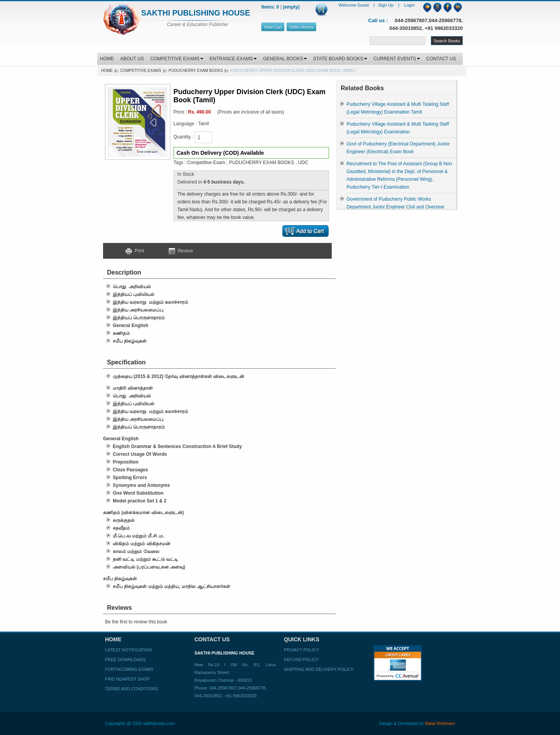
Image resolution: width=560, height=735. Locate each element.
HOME (107, 59)
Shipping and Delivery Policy (319, 669)
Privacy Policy (302, 650)
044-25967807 (411, 20)
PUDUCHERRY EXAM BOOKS (196, 71)
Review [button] (181, 251)
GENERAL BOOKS (285, 59)
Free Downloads (125, 660)
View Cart (273, 27)
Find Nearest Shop (127, 679)
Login (409, 5)
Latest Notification (128, 650)
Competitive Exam (206, 163)
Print (138, 251)
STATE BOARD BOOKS (340, 59)
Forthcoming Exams (129, 669)
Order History (301, 27)
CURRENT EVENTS (397, 59)
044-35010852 (406, 28)
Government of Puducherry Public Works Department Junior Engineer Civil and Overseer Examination (395, 207)
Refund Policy (301, 660)
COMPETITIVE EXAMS (177, 59)
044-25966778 (445, 20)
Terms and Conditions (131, 689)
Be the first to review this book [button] (136, 622)
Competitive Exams (141, 71)
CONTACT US (441, 59)
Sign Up (387, 5)
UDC (303, 163)
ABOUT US (132, 59)
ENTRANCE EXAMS (233, 59)
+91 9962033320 (444, 28)
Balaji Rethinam (440, 723)
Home (107, 71)
